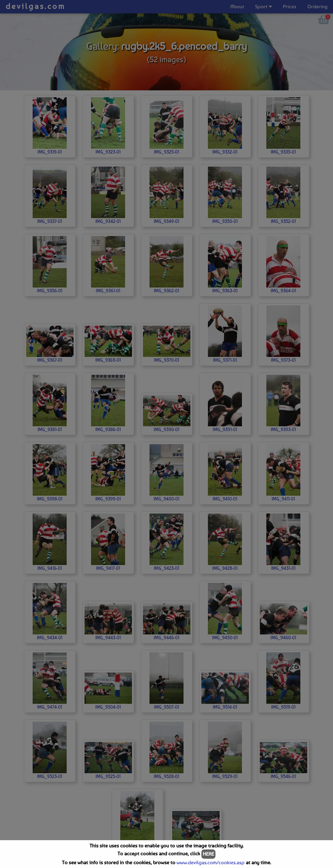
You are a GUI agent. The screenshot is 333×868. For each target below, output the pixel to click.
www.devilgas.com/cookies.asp (210, 863)
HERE (208, 854)
